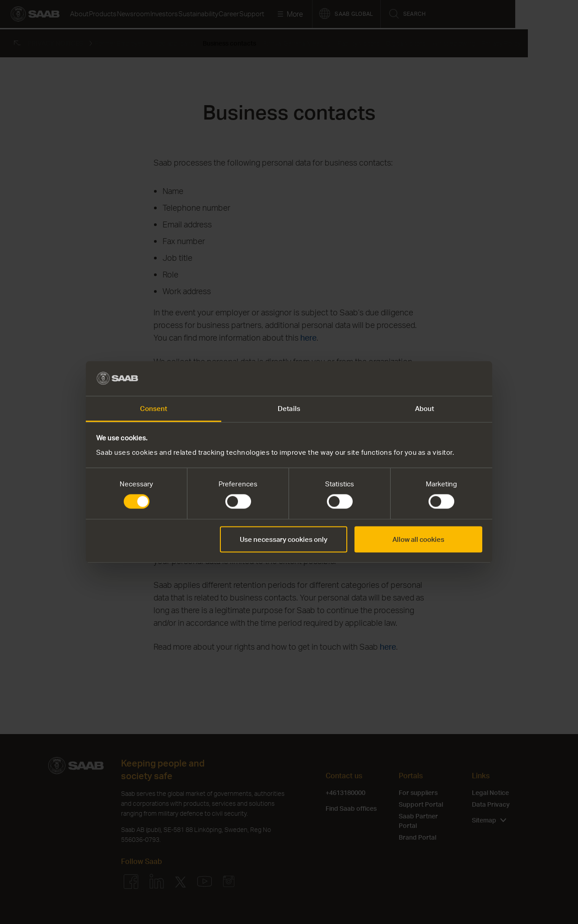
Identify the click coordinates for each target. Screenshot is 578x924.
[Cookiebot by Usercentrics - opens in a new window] (443, 379)
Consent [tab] (154, 408)
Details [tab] (289, 408)
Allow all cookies (418, 539)
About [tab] (425, 408)
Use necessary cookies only (284, 539)
